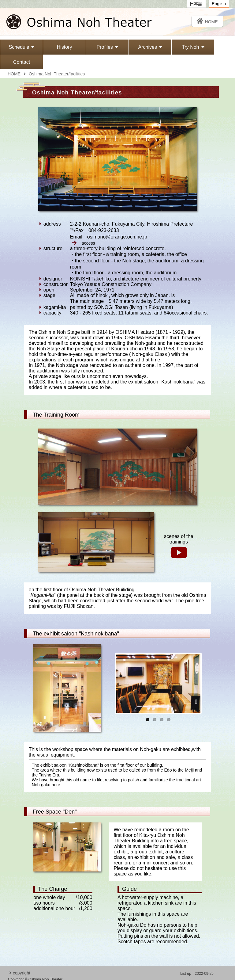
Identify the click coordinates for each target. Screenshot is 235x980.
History (59, 47)
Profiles (98, 47)
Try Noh (176, 47)
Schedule (20, 47)
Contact (216, 47)
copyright (20, 959)
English (219, 4)
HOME (14, 59)
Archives (137, 47)
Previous (122, 687)
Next (194, 687)
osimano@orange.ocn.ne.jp (190, 971)
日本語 (196, 4)
